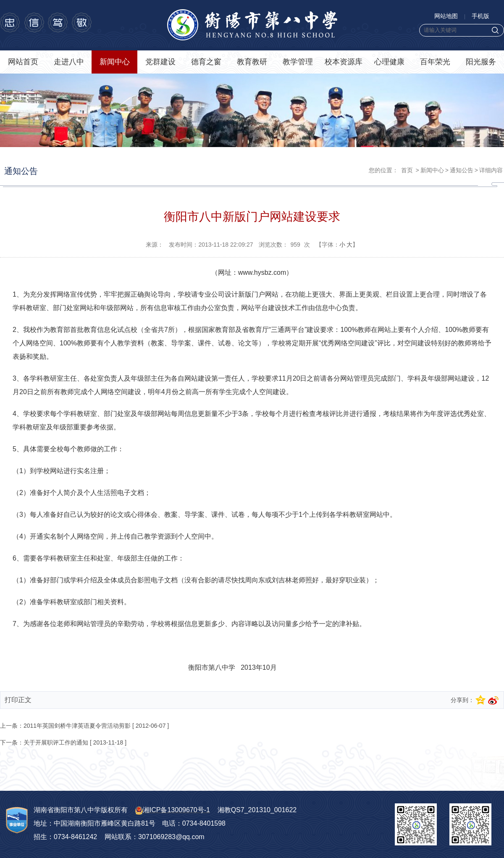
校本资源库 (344, 62)
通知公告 (462, 170)
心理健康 (389, 62)
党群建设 (160, 62)
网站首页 (23, 62)
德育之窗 (206, 62)
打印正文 (18, 700)
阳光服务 (481, 62)
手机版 (480, 16)
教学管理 (298, 62)
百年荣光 (435, 62)
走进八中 (69, 62)
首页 (407, 170)
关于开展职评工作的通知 (56, 742)
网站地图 (446, 16)
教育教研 (252, 62)
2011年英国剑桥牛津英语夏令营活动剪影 (77, 726)
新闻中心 (115, 62)
